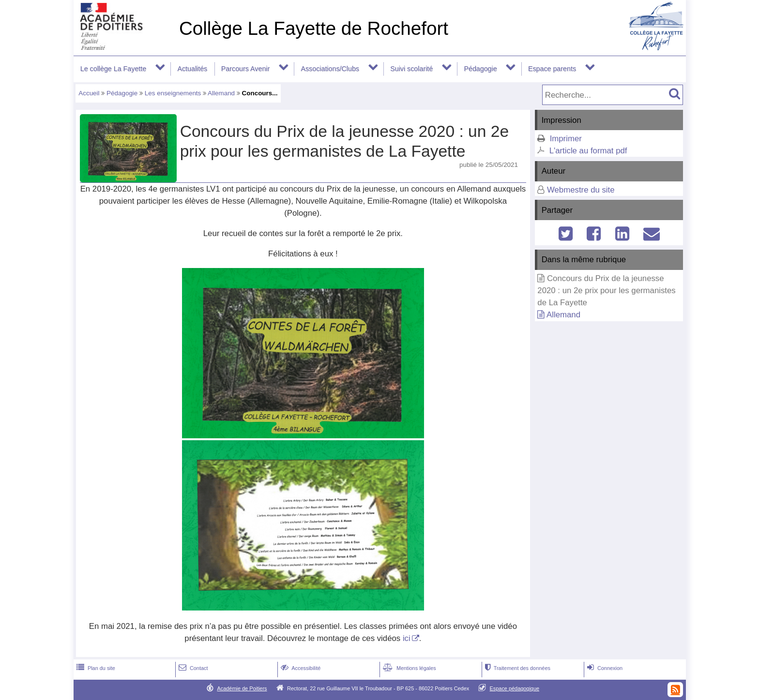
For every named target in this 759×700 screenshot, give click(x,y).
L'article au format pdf (588, 151)
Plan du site (95, 668)
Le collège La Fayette (113, 69)
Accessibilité (300, 668)
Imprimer (566, 139)
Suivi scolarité (411, 69)
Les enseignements (173, 93)
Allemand (221, 93)
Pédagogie (480, 69)
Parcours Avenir (245, 69)
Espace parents (552, 69)
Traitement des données (517, 668)
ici (407, 638)
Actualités (192, 69)
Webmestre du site (581, 190)
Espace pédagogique (515, 688)
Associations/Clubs (330, 69)
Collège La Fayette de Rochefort (314, 28)
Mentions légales (409, 668)
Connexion (604, 668)
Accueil (89, 93)
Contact (192, 668)
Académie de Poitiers (242, 688)
